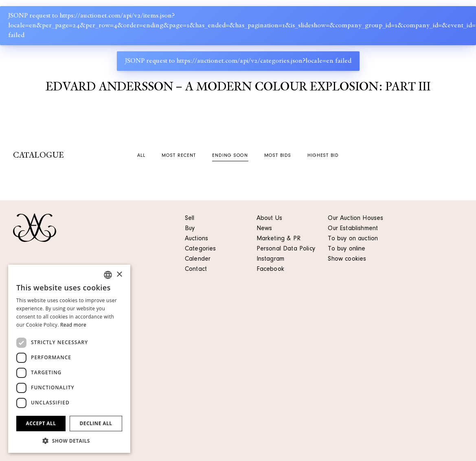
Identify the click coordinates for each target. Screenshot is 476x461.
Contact (196, 270)
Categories (201, 249)
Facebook (270, 270)
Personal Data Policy (286, 249)
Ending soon (230, 156)
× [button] (119, 275)
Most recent (179, 156)
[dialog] (69, 359)
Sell (190, 219)
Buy (190, 229)
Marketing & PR (279, 239)
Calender (198, 259)
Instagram (270, 259)
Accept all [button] (41, 423)
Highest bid (323, 156)
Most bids (278, 156)
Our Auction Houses (355, 219)
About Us (269, 219)
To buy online (347, 249)
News (264, 229)
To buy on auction (353, 239)
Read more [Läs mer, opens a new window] (73, 325)
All (141, 156)
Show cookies (347, 259)
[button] (69, 441)
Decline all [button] (96, 423)
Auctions (196, 239)
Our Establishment (353, 229)
